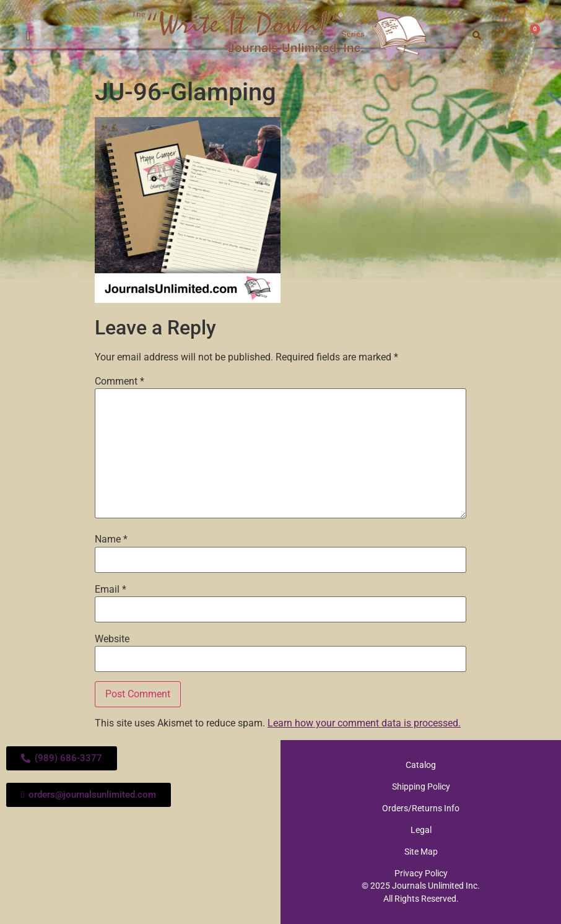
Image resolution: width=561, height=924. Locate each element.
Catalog (421, 765)
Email (111, 590)
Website (112, 639)
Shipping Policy (421, 787)
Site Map (421, 852)
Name (111, 539)
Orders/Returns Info (421, 808)
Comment (120, 381)
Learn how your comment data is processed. (364, 723)
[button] (28, 36)
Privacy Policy (421, 873)
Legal (421, 830)
